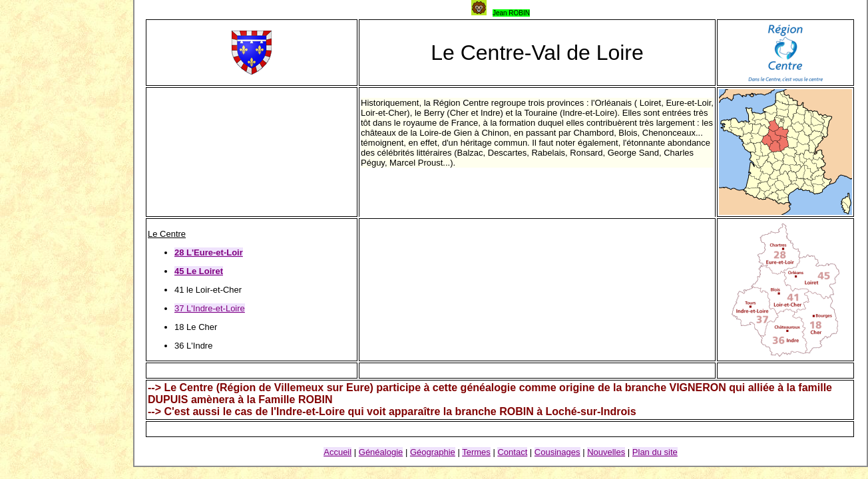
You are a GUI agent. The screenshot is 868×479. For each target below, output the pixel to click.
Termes (476, 452)
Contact (512, 452)
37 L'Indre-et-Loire (210, 308)
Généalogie (381, 452)
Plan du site (655, 452)
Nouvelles (606, 452)
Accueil (337, 452)
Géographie (433, 452)
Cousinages (557, 452)
